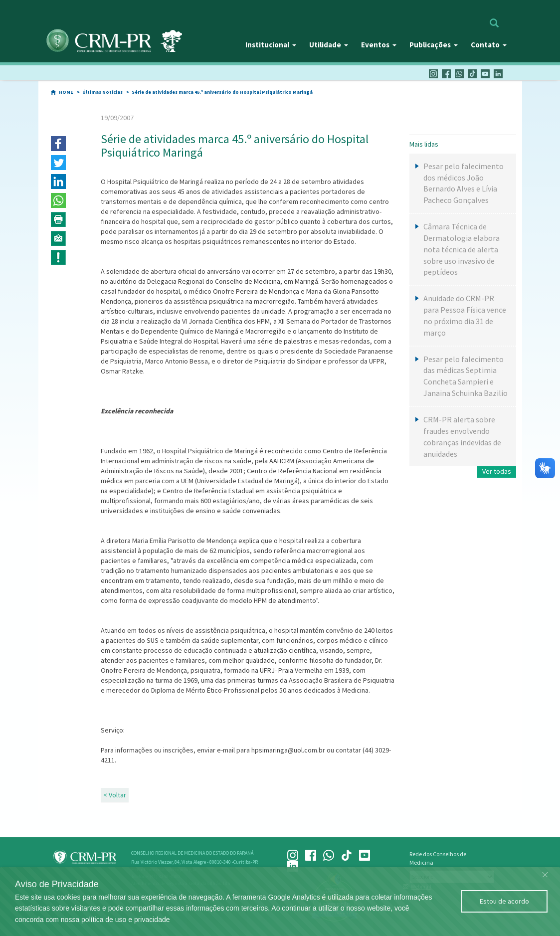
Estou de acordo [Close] (504, 901)
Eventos (379, 45)
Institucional (271, 45)
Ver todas (497, 471)
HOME (66, 92)
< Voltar (115, 795)
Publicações (434, 45)
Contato (489, 45)
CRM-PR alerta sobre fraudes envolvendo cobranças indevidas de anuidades (462, 437)
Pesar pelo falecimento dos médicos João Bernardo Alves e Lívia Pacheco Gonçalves (464, 183)
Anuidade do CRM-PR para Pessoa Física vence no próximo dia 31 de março (465, 315)
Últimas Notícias (102, 92)
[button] (58, 144)
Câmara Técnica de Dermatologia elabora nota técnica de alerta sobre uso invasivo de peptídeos (462, 249)
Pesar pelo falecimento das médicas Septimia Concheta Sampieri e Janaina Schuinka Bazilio (466, 376)
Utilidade (329, 45)
